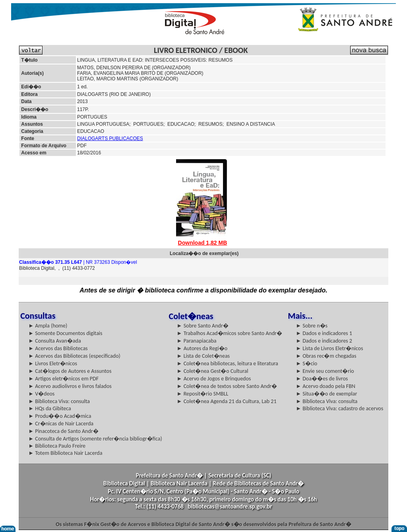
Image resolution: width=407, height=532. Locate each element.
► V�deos (41, 394)
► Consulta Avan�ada (54, 341)
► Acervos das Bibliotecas (58, 348)
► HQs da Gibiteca (50, 408)
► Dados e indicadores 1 (324, 333)
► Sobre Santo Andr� (203, 326)
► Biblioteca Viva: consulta (59, 401)
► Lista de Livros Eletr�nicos (329, 348)
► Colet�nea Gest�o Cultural (213, 371)
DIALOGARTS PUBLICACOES (110, 138)
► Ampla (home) (48, 326)
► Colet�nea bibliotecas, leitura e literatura (228, 363)
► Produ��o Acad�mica (60, 416)
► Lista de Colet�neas (203, 356)
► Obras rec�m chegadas (326, 356)
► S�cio (306, 363)
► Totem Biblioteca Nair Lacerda (65, 453)
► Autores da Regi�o (202, 348)
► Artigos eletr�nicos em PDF (63, 379)
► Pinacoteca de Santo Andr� (63, 431)
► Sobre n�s (312, 326)
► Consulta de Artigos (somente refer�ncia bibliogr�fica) (95, 439)
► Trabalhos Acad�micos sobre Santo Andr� (230, 333)
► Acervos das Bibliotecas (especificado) (74, 356)
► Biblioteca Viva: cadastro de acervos (339, 408)
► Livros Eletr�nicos (53, 363)
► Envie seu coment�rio (325, 371)
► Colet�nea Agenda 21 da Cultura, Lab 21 (227, 401)
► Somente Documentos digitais (65, 333)
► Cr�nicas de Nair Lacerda (61, 424)
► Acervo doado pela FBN (326, 386)
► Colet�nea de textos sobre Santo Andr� (227, 386)
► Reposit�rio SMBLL (203, 394)
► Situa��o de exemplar (326, 394)
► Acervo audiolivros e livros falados (70, 386)
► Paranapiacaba (197, 341)
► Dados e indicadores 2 (324, 341)
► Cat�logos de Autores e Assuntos (70, 371)
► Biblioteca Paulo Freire (57, 446)
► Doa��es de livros (322, 379)
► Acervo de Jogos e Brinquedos (214, 379)
